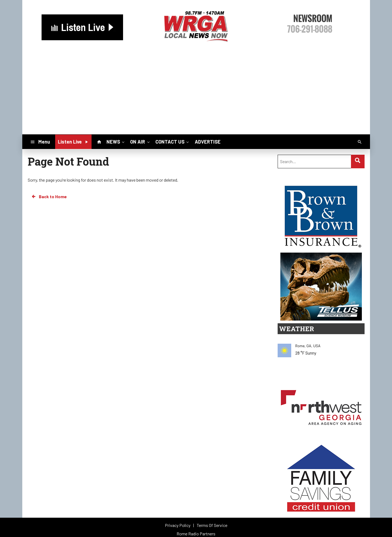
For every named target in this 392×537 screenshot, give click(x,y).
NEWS (116, 142)
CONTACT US (173, 142)
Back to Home (49, 197)
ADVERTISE (208, 142)
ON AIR (140, 142)
